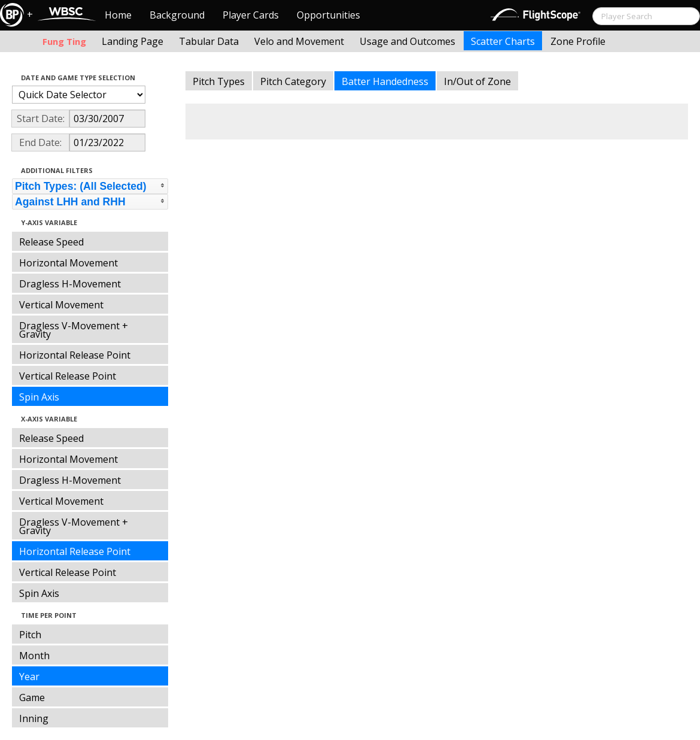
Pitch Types (219, 81)
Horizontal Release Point (75, 355)
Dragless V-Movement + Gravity (74, 330)
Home (118, 15)
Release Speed (51, 242)
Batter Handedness (385, 81)
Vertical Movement (61, 305)
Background (177, 15)
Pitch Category (293, 81)
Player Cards (251, 15)
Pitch (30, 635)
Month (34, 656)
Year (29, 677)
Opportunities (328, 15)
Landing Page (133, 41)
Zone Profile (578, 41)
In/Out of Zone (477, 81)
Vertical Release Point (68, 376)
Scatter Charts (503, 41)
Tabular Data (209, 41)
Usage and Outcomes (407, 41)
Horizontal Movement (69, 263)
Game (32, 697)
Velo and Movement (299, 41)
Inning (34, 718)
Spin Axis (39, 397)
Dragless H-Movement (70, 284)
